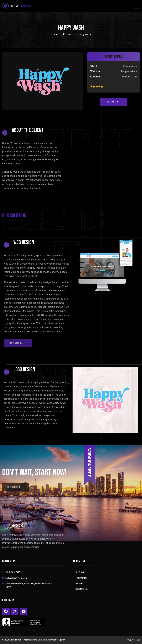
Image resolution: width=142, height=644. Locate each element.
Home (54, 34)
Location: (96, 77)
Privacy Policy (133, 640)
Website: (95, 71)
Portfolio (68, 34)
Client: (94, 66)
